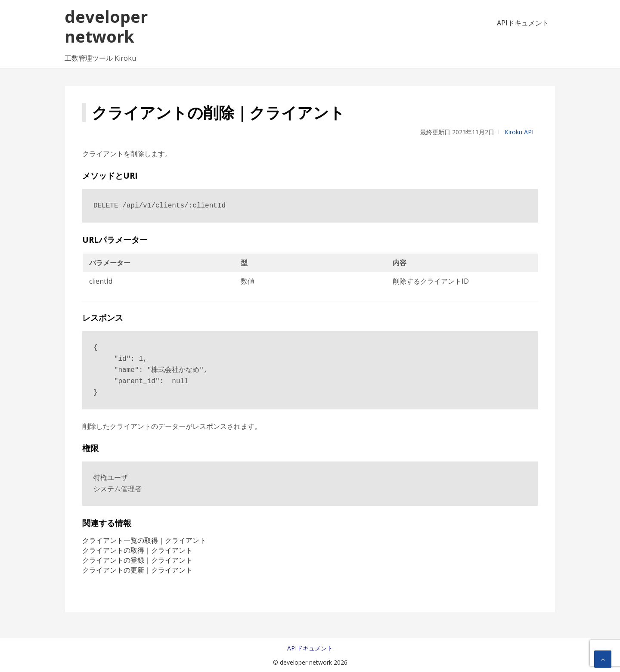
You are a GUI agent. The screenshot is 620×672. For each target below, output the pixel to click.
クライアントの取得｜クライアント (137, 550)
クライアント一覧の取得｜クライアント (144, 540)
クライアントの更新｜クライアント (137, 570)
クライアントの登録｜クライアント (137, 560)
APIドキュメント (523, 23)
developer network (106, 26)
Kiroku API (519, 132)
